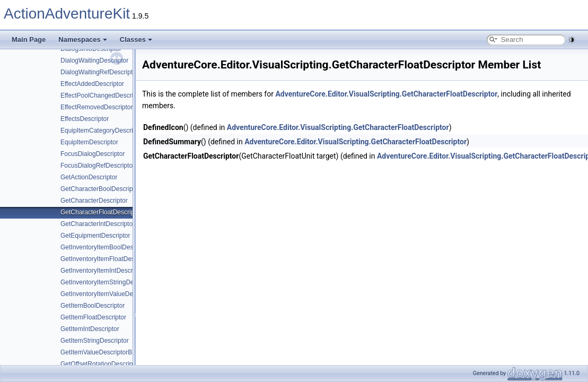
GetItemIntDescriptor (90, 329)
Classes (136, 40)
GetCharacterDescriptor (94, 201)
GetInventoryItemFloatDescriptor (106, 259)
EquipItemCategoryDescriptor (102, 131)
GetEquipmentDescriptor (95, 236)
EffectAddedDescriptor (92, 84)
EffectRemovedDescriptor (97, 107)
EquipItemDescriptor (89, 142)
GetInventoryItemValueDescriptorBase (115, 294)
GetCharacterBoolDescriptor (100, 189)
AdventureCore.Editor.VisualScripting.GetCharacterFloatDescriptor (386, 94)
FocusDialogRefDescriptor (98, 166)
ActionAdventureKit (67, 14)
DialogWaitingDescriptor (94, 60)
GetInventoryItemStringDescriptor (108, 282)
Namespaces (83, 40)
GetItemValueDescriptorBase (102, 352)
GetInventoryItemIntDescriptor (103, 271)
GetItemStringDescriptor (95, 341)
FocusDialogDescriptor (93, 154)
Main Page (29, 40)
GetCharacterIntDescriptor (98, 224)
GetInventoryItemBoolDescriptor (106, 247)
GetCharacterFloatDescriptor (101, 212)
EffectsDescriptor (85, 119)
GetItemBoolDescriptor (93, 306)
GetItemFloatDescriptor (93, 317)
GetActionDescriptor (89, 177)
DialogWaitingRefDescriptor (99, 72)
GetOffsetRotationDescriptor (100, 364)
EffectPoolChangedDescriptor (102, 95)
